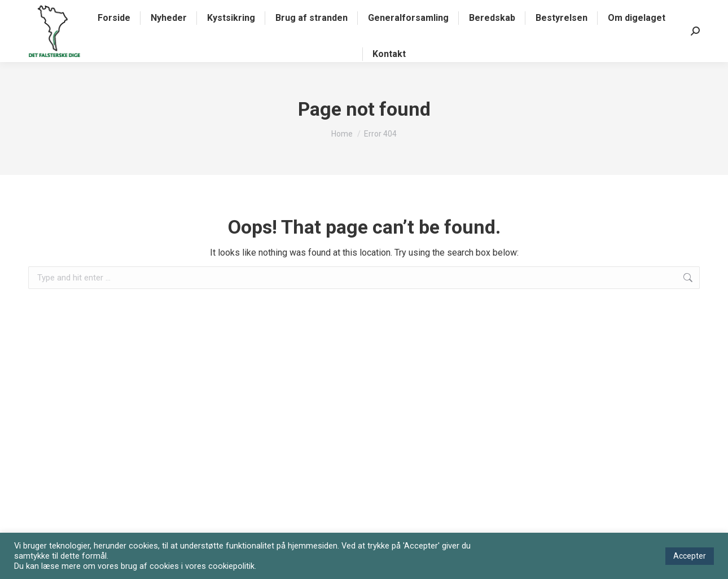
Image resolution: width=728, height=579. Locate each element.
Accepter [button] (690, 556)
